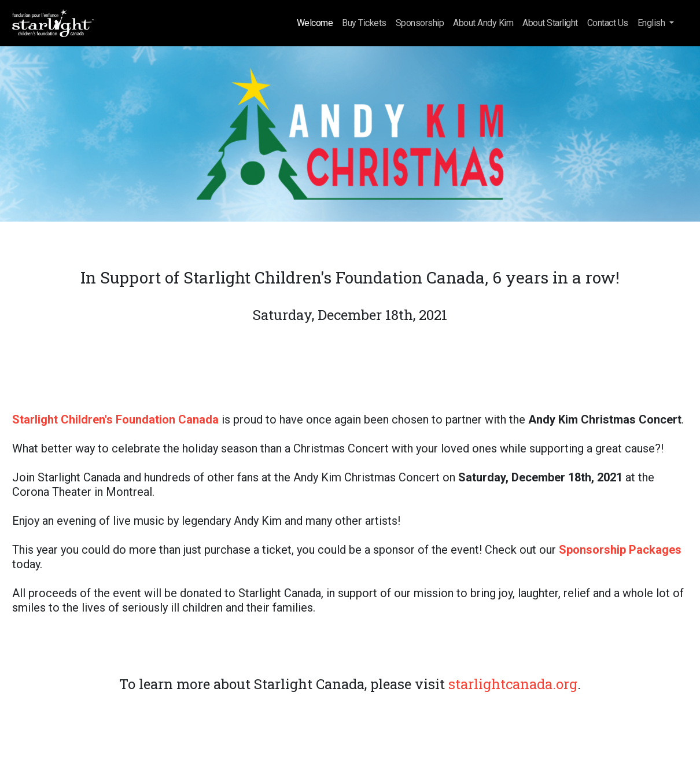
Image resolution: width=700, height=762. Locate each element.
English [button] (652, 23)
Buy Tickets (364, 23)
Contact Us (608, 23)
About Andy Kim (483, 23)
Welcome (315, 23)
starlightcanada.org (513, 684)
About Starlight (550, 23)
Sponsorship (420, 23)
